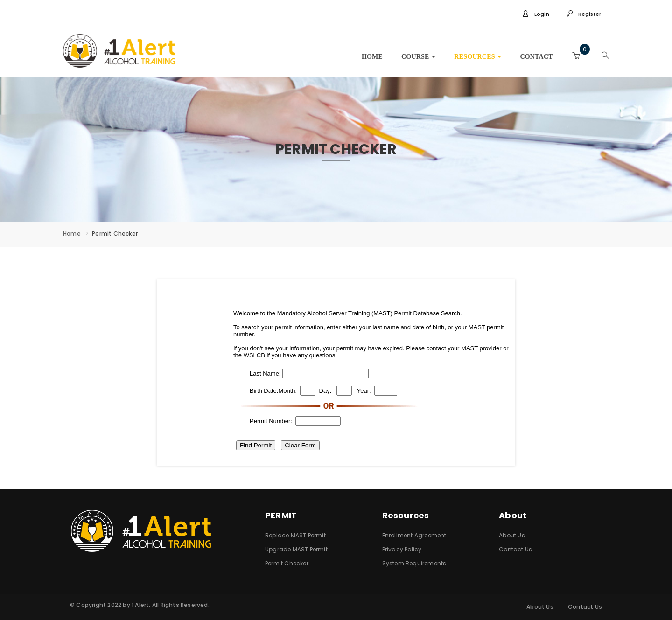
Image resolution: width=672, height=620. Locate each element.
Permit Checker (287, 563)
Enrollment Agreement (414, 535)
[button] (576, 56)
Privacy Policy (402, 549)
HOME (372, 57)
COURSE (418, 57)
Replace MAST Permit (295, 535)
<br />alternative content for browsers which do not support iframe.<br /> (336, 373)
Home (72, 233)
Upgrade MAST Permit (296, 549)
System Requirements (414, 563)
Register (584, 14)
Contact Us (515, 549)
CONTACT (536, 57)
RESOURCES (478, 57)
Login (535, 14)
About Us (512, 535)
